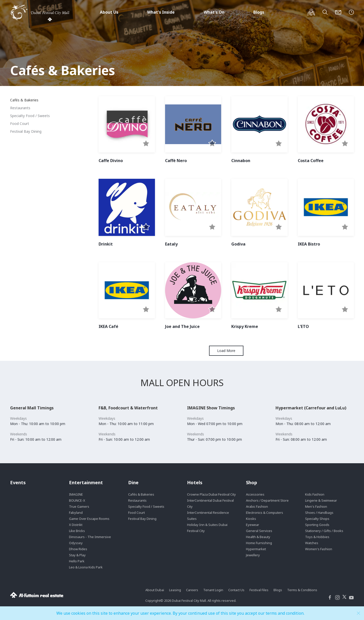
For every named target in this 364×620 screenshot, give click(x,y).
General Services (259, 531)
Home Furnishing (259, 543)
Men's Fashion (316, 506)
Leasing (175, 590)
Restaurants (20, 108)
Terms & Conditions (302, 590)
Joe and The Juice (182, 326)
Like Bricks (77, 531)
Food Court (20, 124)
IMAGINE (76, 494)
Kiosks (251, 519)
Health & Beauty (258, 537)
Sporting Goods (317, 525)
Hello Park (77, 561)
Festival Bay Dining (26, 131)
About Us (109, 12)
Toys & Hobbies (317, 537)
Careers (192, 590)
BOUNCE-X (77, 500)
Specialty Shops (317, 519)
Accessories (255, 494)
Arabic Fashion (257, 506)
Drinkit (106, 244)
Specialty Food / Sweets (30, 116)
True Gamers (79, 506)
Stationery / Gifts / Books (324, 531)
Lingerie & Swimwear (321, 500)
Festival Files (259, 590)
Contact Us (236, 590)
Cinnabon (241, 161)
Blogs (259, 12)
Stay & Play (77, 555)
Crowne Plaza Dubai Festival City (211, 494)
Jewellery (253, 555)
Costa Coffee (311, 161)
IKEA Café (108, 326)
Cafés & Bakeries (24, 100)
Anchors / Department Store (267, 500)
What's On (214, 12)
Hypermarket (256, 549)
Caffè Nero (176, 161)
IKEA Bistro (309, 244)
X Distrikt (76, 525)
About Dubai (155, 590)
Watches (312, 543)
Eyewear (253, 525)
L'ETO (303, 326)
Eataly (171, 244)
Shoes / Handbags (319, 513)
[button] (146, 144)
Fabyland (76, 513)
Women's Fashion (319, 549)
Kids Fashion (315, 494)
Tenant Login (213, 590)
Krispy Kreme (245, 326)
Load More (226, 351)
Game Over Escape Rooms (89, 519)
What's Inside (161, 12)
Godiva (238, 244)
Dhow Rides (78, 549)
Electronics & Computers (265, 513)
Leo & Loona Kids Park (86, 567)
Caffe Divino (111, 161)
